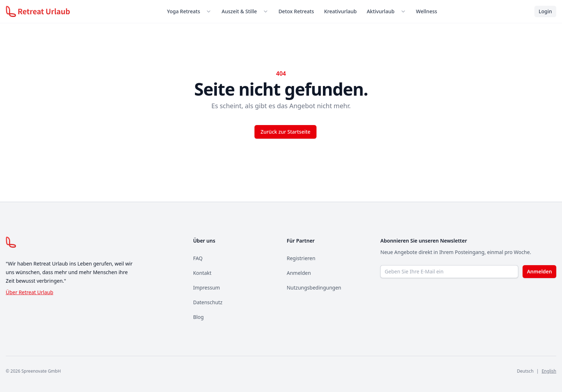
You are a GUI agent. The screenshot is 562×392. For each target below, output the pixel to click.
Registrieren (301, 258)
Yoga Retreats (184, 11)
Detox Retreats (296, 11)
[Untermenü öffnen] (210, 11)
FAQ (198, 258)
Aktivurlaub (380, 11)
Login (545, 11)
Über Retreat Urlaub (30, 292)
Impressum (207, 288)
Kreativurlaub (340, 11)
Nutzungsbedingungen (314, 288)
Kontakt (202, 273)
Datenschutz (208, 302)
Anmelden (299, 273)
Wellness (427, 11)
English (549, 371)
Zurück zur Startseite (285, 132)
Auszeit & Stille (239, 11)
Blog (199, 317)
